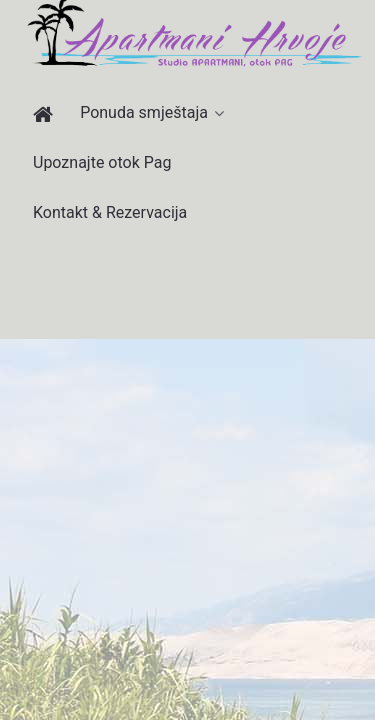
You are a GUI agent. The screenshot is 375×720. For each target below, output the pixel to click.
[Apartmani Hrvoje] (46, 114)
